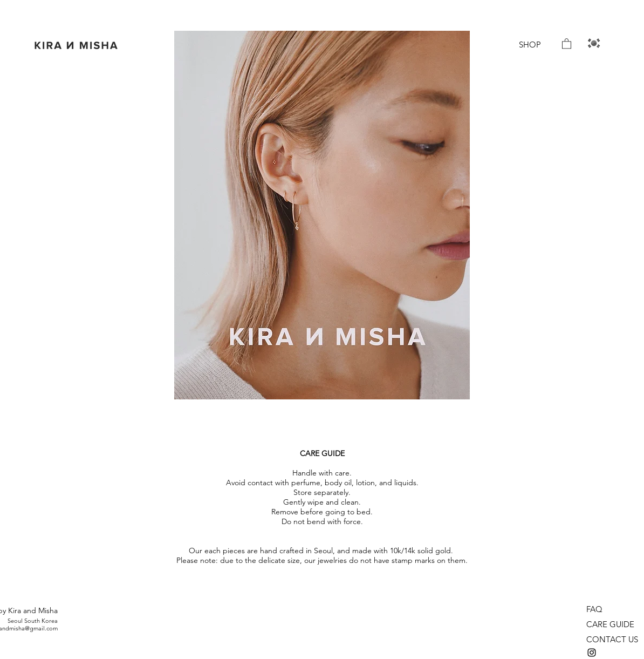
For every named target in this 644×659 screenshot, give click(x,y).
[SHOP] (530, 45)
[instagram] (592, 653)
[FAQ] (601, 609)
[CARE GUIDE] (613, 624)
